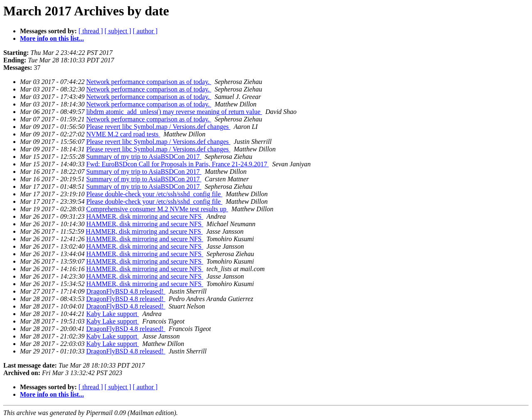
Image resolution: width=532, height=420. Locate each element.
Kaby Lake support (113, 314)
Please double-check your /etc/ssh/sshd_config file (154, 194)
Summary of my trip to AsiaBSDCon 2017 (144, 157)
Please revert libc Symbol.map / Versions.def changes (159, 127)
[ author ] (145, 31)
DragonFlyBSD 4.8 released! (126, 291)
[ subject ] (118, 31)
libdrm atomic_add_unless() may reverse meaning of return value (174, 112)
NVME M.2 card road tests (123, 134)
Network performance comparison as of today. (149, 82)
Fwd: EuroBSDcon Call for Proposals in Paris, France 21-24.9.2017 (178, 164)
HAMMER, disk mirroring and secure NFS (145, 216)
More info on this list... (52, 38)
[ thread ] (91, 31)
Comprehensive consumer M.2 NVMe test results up (157, 209)
